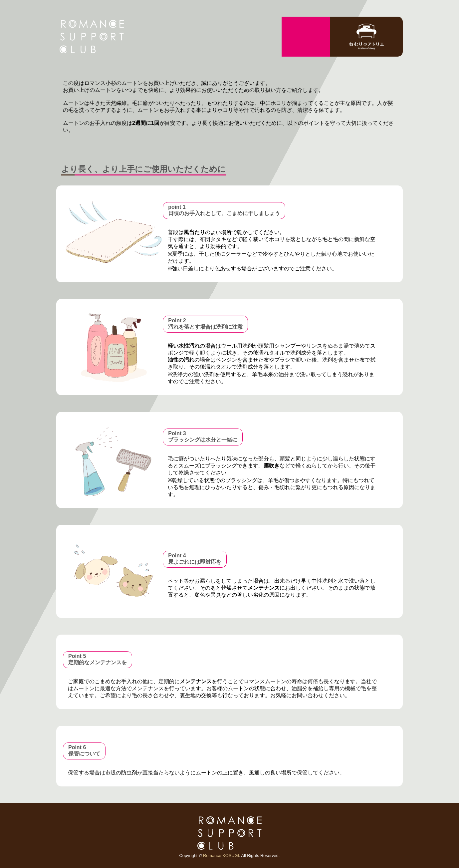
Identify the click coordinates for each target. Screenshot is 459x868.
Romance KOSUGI (221, 856)
